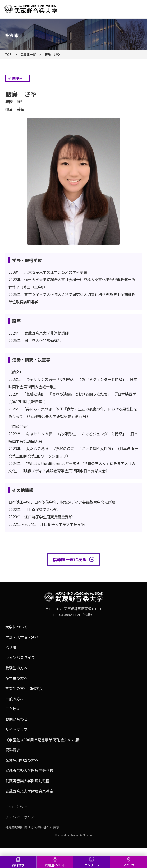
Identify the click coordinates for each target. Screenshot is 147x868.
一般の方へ (15, 699)
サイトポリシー (16, 807)
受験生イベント (55, 865)
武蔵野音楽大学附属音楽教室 (29, 791)
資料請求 (18, 865)
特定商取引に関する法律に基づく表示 (32, 827)
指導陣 (11, 647)
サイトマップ (16, 729)
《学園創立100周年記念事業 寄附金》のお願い (44, 740)
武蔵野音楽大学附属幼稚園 (27, 781)
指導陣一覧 (28, 54)
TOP (8, 54)
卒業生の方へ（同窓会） (26, 688)
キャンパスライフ (20, 657)
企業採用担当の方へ (22, 760)
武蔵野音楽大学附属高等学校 (29, 770)
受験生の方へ (16, 668)
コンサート (92, 865)
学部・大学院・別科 (22, 637)
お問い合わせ (16, 719)
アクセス (129, 865)
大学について (16, 627)
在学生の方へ (16, 678)
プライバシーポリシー (21, 817)
